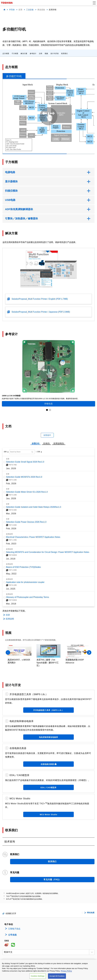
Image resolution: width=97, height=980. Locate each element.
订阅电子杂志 (14, 928)
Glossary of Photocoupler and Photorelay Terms (27, 597)
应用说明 (10, 619)
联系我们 (65, 54)
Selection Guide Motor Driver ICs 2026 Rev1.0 (27, 492)
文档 (41, 54)
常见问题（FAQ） (52, 879)
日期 (39, 452)
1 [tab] (47, 410)
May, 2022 (11, 574)
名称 (5, 452)
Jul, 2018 (11, 559)
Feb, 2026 (11, 483)
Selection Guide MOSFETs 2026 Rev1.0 (24, 477)
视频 (46, 54)
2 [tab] (50, 410)
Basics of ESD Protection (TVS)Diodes (23, 567)
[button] (94, 3)
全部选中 (47, 435)
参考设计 (33, 54)
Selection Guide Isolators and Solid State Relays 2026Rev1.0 (34, 507)
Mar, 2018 (11, 604)
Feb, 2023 (11, 544)
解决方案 (24, 54)
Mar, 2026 (11, 513)
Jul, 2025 (11, 589)
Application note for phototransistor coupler (25, 582)
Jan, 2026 (11, 468)
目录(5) (46, 443)
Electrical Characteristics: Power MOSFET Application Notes (33, 537)
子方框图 (15, 54)
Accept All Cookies (57, 976)
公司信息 (13, 934)
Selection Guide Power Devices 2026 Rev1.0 (26, 522)
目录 (8, 615)
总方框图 (6, 54)
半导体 (12, 10)
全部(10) (35, 443)
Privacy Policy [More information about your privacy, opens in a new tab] (66, 971)
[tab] (14, 76)
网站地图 (91, 912)
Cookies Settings (38, 976)
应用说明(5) (59, 443)
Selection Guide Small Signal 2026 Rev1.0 (25, 462)
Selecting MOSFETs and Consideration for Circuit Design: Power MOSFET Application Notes (48, 552)
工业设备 (30, 10)
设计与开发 (55, 54)
